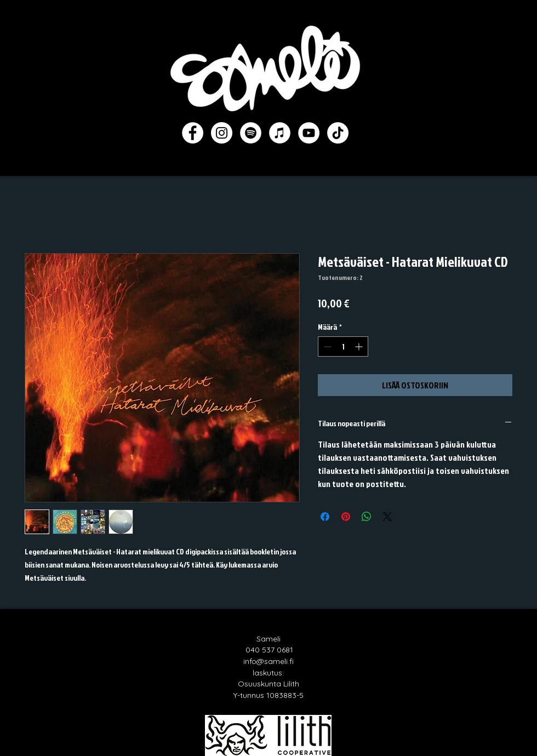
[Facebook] (193, 133)
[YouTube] (309, 133)
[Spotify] (251, 133)
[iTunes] (280, 133)
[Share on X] (387, 517)
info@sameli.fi (268, 661)
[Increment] (360, 346)
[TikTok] (338, 133)
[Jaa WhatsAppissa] (367, 517)
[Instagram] (222, 133)
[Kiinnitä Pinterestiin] (346, 517)
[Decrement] (326, 346)
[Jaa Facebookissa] (325, 517)
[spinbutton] (343, 346)
